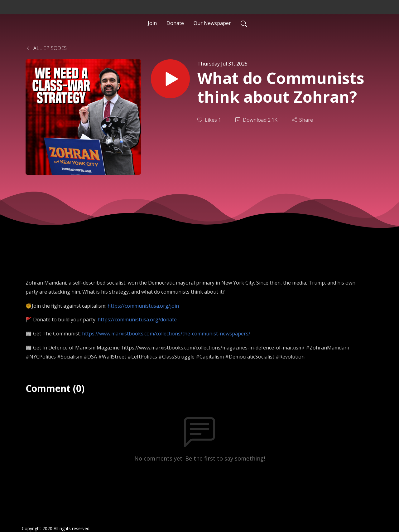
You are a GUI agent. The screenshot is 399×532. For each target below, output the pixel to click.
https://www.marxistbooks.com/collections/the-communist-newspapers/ (166, 334)
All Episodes (46, 48)
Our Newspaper (212, 23)
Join (152, 23)
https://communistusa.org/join (143, 306)
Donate (175, 23)
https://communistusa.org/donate (137, 320)
